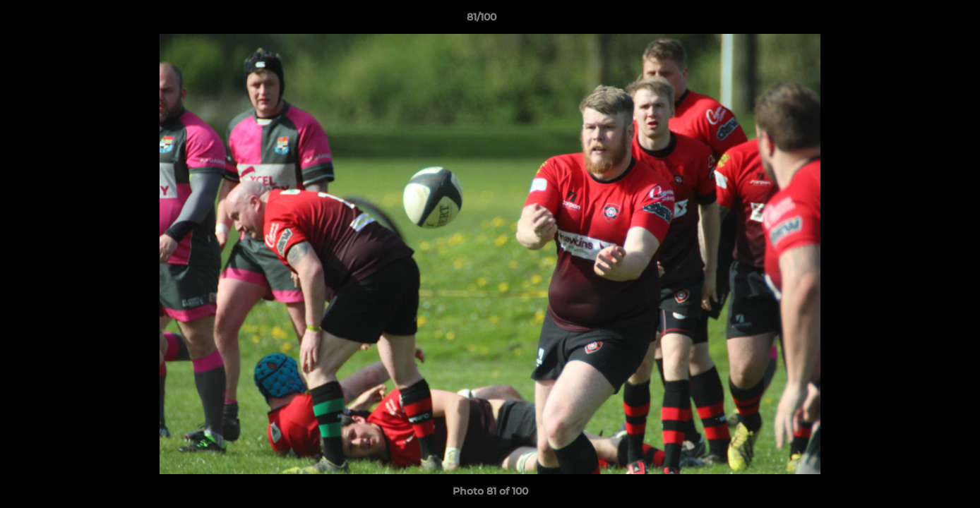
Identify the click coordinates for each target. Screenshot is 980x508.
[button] (921, 20)
